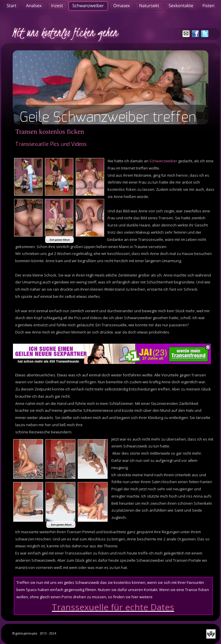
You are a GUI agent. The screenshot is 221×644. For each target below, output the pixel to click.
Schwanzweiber (163, 161)
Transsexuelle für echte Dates (113, 607)
